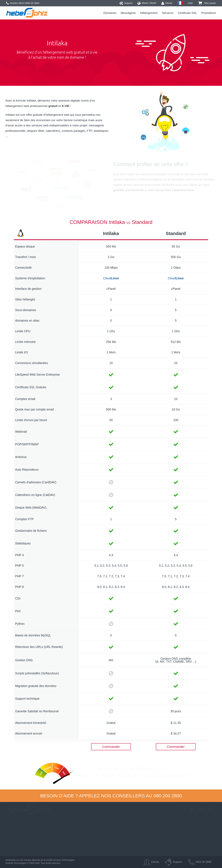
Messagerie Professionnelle (58, 837)
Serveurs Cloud (94, 837)
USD (190, 3)
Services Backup (126, 837)
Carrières (12, 849)
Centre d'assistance (17, 837)
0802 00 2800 (32, 3)
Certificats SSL (187, 13)
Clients (167, 3)
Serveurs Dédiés (95, 843)
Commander (111, 747)
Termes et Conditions (18, 843)
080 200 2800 (168, 796)
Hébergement (149, 13)
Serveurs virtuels (95, 831)
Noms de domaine (52, 831)
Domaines (110, 13)
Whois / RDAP (147, 3)
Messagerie (128, 13)
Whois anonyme (125, 843)
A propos (11, 831)
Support (126, 3)
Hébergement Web (53, 843)
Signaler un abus (126, 849)
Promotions (209, 13)
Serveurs (168, 13)
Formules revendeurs (54, 849)
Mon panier (207, 3)
